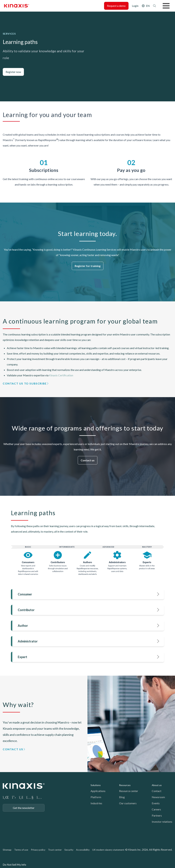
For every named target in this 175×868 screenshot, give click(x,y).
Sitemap (7, 850)
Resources (125, 785)
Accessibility (83, 850)
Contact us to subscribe (25, 383)
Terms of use (21, 850)
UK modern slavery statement (108, 850)
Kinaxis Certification (61, 375)
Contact (157, 791)
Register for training (88, 266)
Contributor (26, 610)
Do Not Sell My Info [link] (14, 865)
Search (154, 6)
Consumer (25, 594)
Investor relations (162, 822)
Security (69, 850)
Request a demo (116, 6)
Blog (122, 797)
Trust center (55, 850)
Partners (157, 815)
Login (135, 6)
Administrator (28, 641)
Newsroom (158, 797)
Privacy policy (38, 850)
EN (148, 6)
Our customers (128, 803)
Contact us (88, 460)
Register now (13, 72)
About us (157, 785)
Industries (96, 803)
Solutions (96, 785)
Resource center (129, 791)
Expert (22, 657)
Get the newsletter (24, 808)
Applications (98, 791)
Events (156, 803)
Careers (156, 809)
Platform (96, 797)
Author (23, 626)
